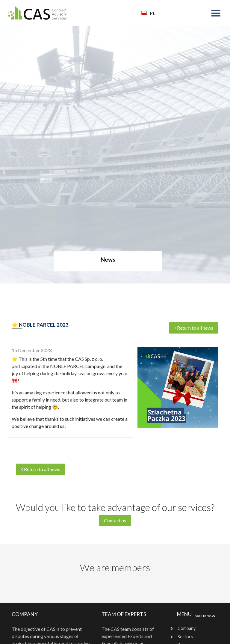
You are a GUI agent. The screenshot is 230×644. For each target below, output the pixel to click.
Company (187, 628)
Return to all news (41, 469)
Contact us (115, 520)
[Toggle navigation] (217, 14)
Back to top (205, 616)
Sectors (185, 637)
